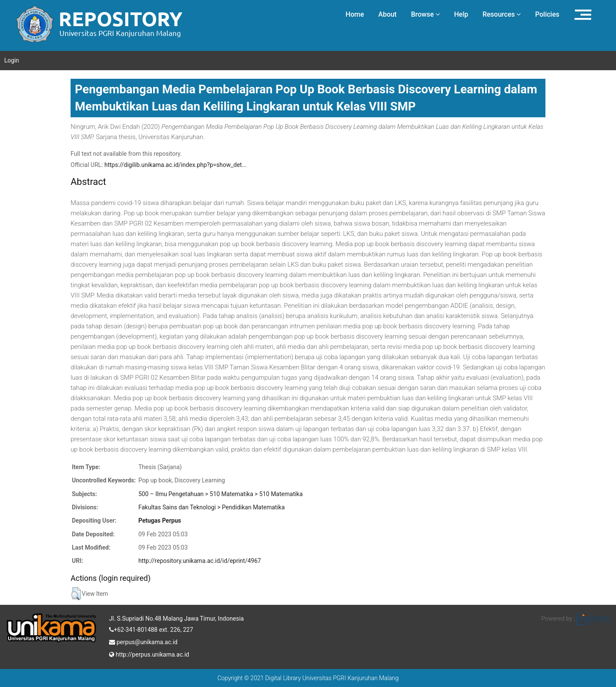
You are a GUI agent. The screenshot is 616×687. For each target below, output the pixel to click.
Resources (502, 14)
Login (12, 60)
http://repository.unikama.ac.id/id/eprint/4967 (199, 561)
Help (461, 14)
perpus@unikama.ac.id (143, 641)
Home (355, 14)
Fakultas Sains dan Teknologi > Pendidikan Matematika (211, 507)
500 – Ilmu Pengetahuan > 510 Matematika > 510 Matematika (220, 494)
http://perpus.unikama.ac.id (149, 654)
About (387, 14)
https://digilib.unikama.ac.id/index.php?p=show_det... (176, 165)
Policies (547, 14)
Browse (425, 14)
